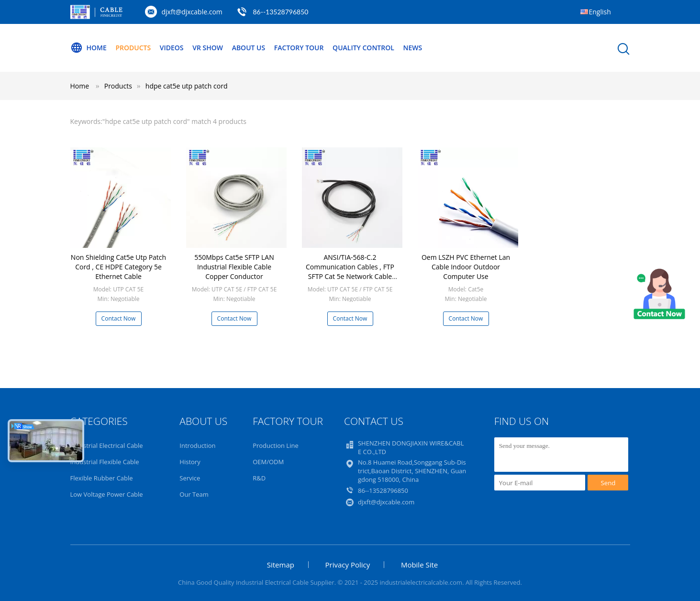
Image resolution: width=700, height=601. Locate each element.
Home (89, 48)
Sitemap (281, 565)
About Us (249, 48)
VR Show (208, 48)
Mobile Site (419, 565)
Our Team (194, 494)
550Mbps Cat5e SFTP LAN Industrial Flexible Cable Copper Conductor (234, 267)
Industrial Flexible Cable (105, 462)
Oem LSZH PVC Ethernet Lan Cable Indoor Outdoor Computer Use (466, 267)
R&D (259, 478)
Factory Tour (299, 48)
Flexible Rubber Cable (102, 478)
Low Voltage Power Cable (107, 494)
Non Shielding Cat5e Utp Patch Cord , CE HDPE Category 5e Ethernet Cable (118, 267)
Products (133, 48)
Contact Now (119, 318)
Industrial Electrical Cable (107, 445)
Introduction (197, 445)
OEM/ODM (268, 462)
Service (190, 478)
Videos (172, 48)
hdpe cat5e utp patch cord (187, 86)
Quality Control (363, 48)
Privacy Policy (348, 565)
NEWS (412, 48)
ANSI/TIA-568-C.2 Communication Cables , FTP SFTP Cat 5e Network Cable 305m (350, 272)
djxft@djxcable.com (192, 12)
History (190, 462)
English (600, 12)
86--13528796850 (280, 12)
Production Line (276, 445)
